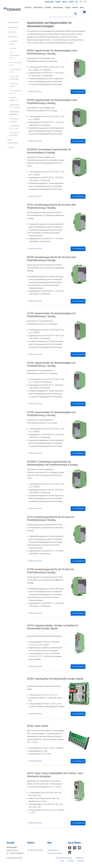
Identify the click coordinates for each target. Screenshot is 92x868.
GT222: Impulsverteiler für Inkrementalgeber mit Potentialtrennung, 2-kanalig (51, 315)
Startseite (28, 7)
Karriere (65, 2)
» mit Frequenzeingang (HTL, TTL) (14, 55)
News (82, 7)
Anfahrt (71, 2)
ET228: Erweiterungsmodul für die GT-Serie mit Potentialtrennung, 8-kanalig (51, 571)
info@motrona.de (53, 850)
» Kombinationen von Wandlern (14, 134)
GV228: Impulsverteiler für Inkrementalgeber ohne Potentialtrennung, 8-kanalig (52, 101)
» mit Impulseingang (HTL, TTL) (15, 92)
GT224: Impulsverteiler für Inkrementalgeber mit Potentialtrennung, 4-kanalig (51, 364)
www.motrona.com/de (55, 853)
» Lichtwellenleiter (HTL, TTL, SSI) (15, 127)
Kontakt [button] (75, 7)
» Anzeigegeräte (13, 27)
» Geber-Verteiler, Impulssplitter (14, 113)
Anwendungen (58, 7)
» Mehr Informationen (35, 92)
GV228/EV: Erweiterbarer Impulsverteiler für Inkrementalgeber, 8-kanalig (49, 151)
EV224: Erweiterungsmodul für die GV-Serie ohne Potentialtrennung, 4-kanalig (51, 206)
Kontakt (58, 2)
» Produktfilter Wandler (14, 42)
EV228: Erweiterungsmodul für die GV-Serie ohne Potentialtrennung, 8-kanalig (51, 259)
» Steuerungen (12, 32)
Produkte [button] (48, 7)
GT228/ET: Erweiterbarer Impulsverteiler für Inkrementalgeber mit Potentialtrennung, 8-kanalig (52, 463)
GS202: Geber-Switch (38, 726)
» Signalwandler (12, 37)
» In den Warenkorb (78, 92)
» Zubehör (11, 147)
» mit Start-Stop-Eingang (14, 85)
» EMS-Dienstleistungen (13, 141)
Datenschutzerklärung (64, 858)
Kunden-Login (49, 2)
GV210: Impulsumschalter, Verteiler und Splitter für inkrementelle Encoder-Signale (53, 627)
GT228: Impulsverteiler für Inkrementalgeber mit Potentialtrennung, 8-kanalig (51, 414)
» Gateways (13, 48)
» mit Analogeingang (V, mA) (15, 64)
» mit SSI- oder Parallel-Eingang (14, 78)
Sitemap (81, 861)
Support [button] (68, 7)
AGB (62, 861)
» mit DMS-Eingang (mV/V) (15, 71)
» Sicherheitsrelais (13, 23)
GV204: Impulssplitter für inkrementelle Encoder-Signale (55, 679)
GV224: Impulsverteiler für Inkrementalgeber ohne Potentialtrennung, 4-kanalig (52, 52)
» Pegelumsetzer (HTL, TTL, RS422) (15, 106)
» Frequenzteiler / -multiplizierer (15, 120)
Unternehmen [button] (38, 7)
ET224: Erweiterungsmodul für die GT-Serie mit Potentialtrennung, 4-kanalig (51, 518)
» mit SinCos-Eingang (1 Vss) (14, 99)
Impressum (80, 858)
